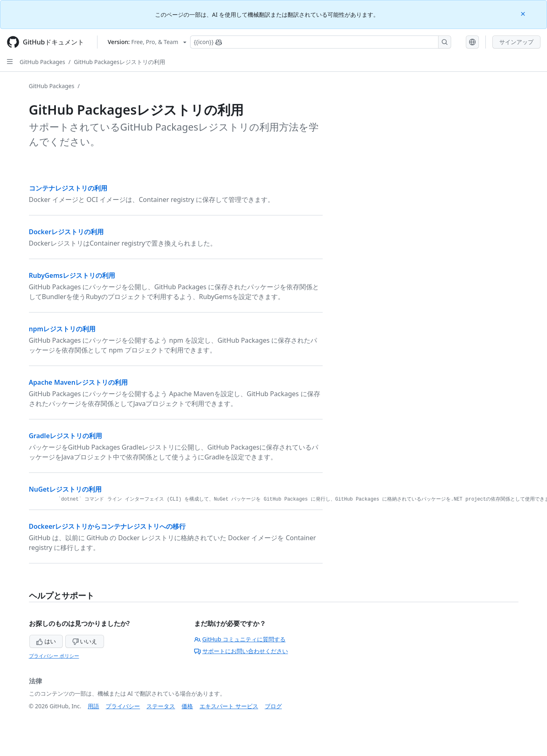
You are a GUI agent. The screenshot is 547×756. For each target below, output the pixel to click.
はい (46, 641)
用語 (93, 706)
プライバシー (123, 706)
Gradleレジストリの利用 (66, 436)
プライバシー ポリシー (54, 656)
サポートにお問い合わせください (241, 651)
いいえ (85, 641)
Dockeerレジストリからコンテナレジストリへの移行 (107, 526)
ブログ (273, 706)
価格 (187, 706)
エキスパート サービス (229, 706)
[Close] (524, 13)
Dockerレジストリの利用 (66, 232)
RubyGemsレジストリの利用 (72, 275)
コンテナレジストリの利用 (68, 188)
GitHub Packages (42, 62)
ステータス (161, 706)
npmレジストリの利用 (62, 329)
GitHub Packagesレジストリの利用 (120, 62)
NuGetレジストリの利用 (65, 489)
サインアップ (516, 42)
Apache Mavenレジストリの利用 (78, 382)
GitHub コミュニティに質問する (240, 639)
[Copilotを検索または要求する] (321, 42)
